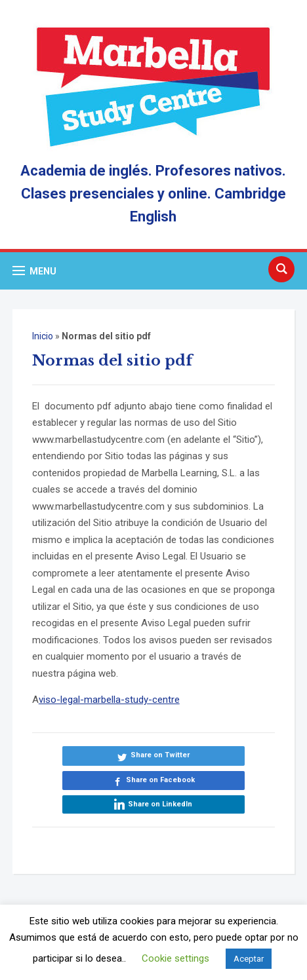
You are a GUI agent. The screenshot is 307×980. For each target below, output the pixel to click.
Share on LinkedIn (160, 804)
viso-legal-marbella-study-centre (109, 700)
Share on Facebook (160, 780)
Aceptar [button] (249, 959)
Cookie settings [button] (175, 958)
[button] (34, 271)
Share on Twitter (160, 755)
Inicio (43, 336)
